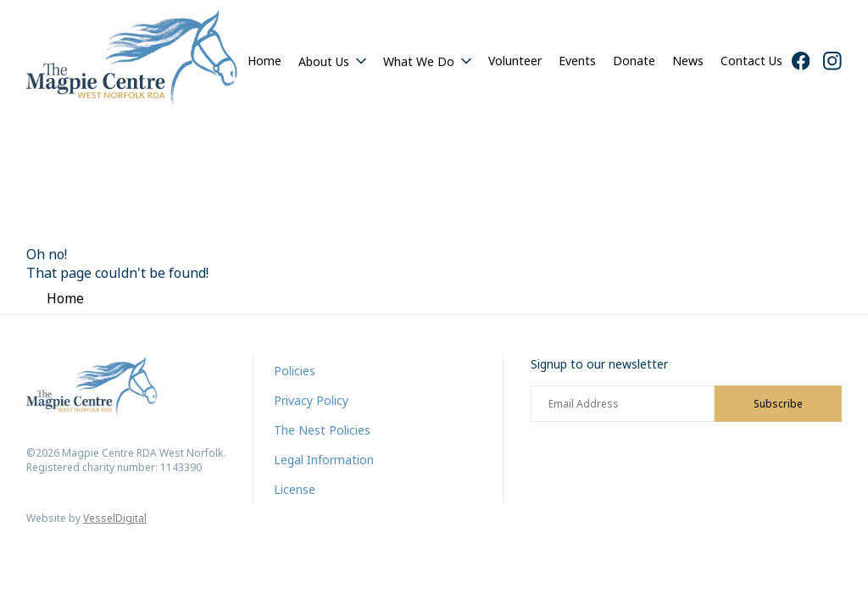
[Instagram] (832, 61)
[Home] (132, 61)
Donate (634, 61)
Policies (295, 371)
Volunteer (515, 61)
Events (577, 61)
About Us (324, 61)
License (295, 489)
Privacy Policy (311, 400)
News (688, 61)
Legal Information (324, 460)
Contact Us (751, 61)
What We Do (419, 61)
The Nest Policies (322, 430)
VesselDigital (115, 518)
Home (264, 61)
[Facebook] (801, 61)
